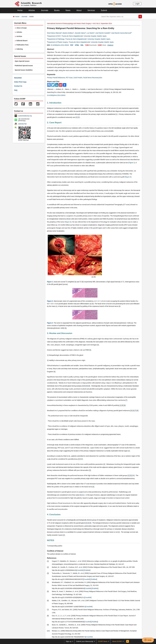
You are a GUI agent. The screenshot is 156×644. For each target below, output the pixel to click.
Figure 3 (68, 222)
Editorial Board (22, 41)
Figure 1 (132, 163)
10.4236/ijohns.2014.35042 (60, 45)
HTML (77, 45)
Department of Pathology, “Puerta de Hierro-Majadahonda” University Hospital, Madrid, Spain (79, 39)
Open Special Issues (22, 61)
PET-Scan (69, 78)
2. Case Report (54, 123)
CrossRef (80, 570)
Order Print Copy (20, 82)
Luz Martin (90, 33)
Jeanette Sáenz (80, 33)
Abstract (51, 49)
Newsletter (18, 78)
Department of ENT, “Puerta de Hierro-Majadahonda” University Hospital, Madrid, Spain (77, 36)
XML (82, 45)
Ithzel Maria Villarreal (54, 33)
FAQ (16, 90)
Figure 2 (128, 177)
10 (81, 459)
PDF (72, 45)
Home (20, 10)
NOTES (51, 540)
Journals (45, 10)
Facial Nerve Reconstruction (93, 78)
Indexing (20, 49)
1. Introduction (54, 103)
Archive (19, 36)
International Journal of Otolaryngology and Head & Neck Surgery (69, 23)
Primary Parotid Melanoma (56, 78)
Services (91, 10)
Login (137, 4)
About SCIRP (117, 641)
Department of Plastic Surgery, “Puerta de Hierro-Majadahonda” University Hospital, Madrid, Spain (81, 42)
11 (83, 495)
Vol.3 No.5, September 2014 (102, 23)
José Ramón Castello (103, 33)
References (52, 558)
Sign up (69, 641)
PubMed (87, 570)
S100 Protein (78, 78)
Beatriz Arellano (68, 33)
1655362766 (22, 124)
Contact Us (18, 86)
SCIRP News (103, 641)
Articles (32, 10)
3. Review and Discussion (60, 333)
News (68, 10)
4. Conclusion (54, 514)
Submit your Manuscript (85, 641)
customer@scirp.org (25, 116)
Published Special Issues (24, 66)
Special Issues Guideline (24, 70)
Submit (104, 10)
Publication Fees (22, 45)
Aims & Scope (22, 28)
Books (57, 10)
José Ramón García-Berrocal (121, 33)
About (79, 10)
